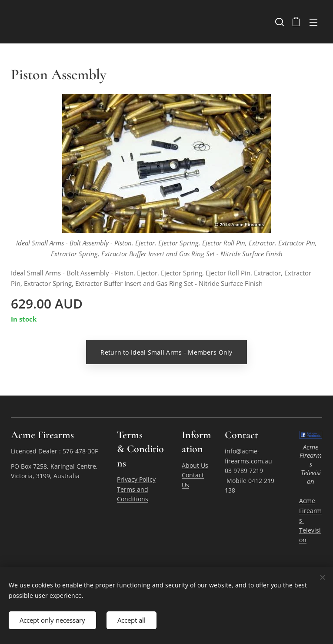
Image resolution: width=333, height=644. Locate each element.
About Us (195, 465)
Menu (313, 22)
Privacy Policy (136, 479)
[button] (279, 22)
